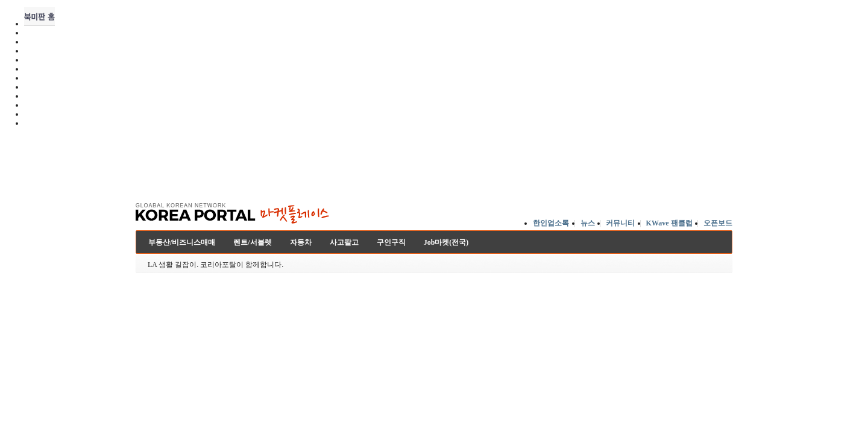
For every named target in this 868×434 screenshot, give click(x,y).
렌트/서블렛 (252, 242)
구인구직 (391, 242)
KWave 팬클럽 (669, 223)
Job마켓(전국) (446, 242)
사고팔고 (344, 242)
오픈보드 (718, 223)
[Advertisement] (434, 162)
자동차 (301, 242)
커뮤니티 (620, 223)
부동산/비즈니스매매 (182, 242)
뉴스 (588, 223)
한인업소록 (551, 223)
